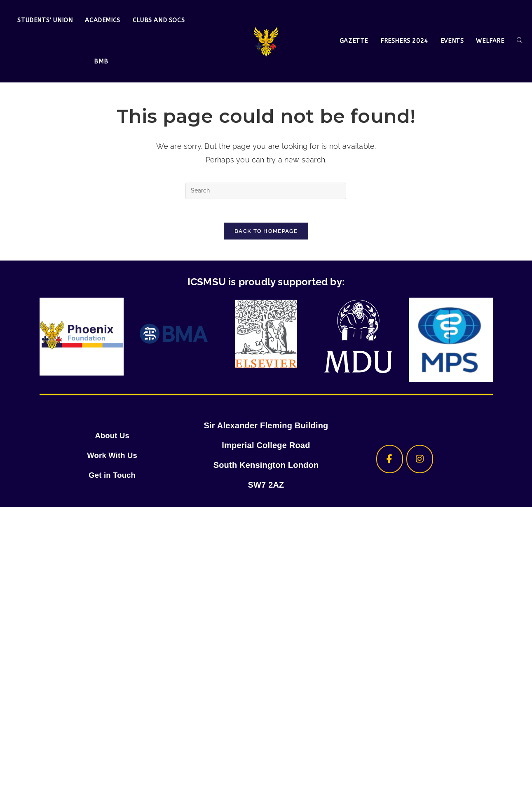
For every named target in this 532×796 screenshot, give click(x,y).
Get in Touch (112, 477)
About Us (112, 437)
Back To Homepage (266, 233)
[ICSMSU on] (453, 461)
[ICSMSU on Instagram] (420, 461)
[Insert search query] (266, 191)
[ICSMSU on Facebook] (387, 461)
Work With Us (112, 457)
